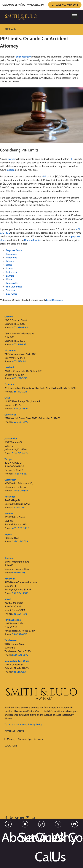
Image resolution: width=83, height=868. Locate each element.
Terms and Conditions (16, 724)
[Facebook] (6, 818)
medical (10, 170)
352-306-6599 (20, 422)
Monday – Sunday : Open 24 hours (25, 739)
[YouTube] (22, 818)
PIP (71, 159)
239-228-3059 (20, 541)
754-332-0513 (20, 634)
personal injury (23, 57)
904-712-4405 (20, 453)
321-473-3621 (19, 508)
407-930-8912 (20, 327)
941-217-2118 (19, 573)
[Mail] (33, 818)
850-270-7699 (20, 655)
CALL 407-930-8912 (65, 5)
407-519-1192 (19, 344)
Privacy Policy (35, 724)
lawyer (11, 159)
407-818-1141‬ (19, 361)
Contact (75, 837)
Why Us (58, 847)
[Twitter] (17, 818)
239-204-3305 (20, 593)
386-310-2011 (19, 392)
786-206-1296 (20, 614)
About (8, 837)
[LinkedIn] (12, 818)
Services (25, 837)
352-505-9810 (20, 409)
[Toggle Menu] (75, 16)
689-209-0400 (21, 528)
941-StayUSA (19, 672)
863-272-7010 (20, 378)
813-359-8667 (20, 474)
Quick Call (41, 847)
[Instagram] (27, 818)
